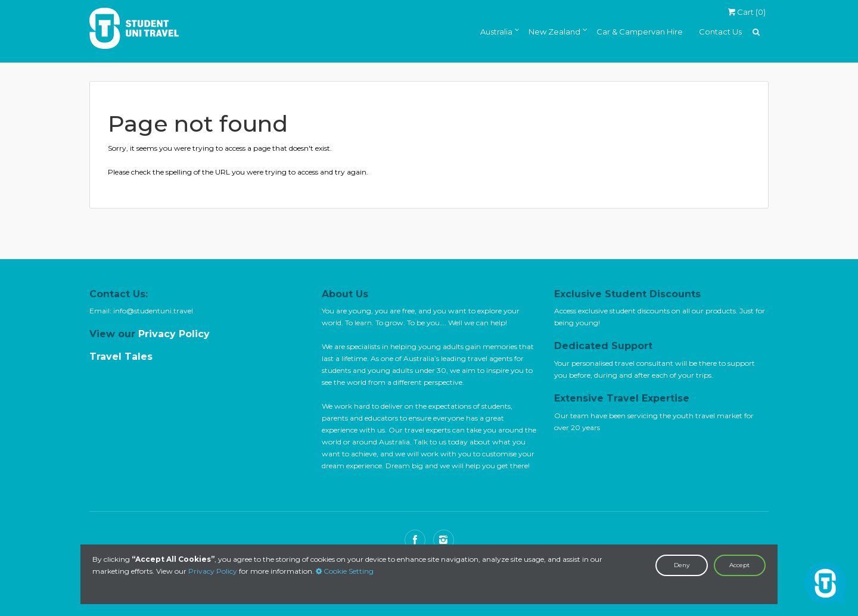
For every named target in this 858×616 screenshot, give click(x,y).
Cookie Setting (345, 571)
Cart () (747, 12)
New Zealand (554, 32)
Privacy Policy (213, 571)
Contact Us (720, 32)
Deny (682, 565)
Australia (496, 32)
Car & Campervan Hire (640, 32)
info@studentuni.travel (153, 311)
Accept (739, 565)
